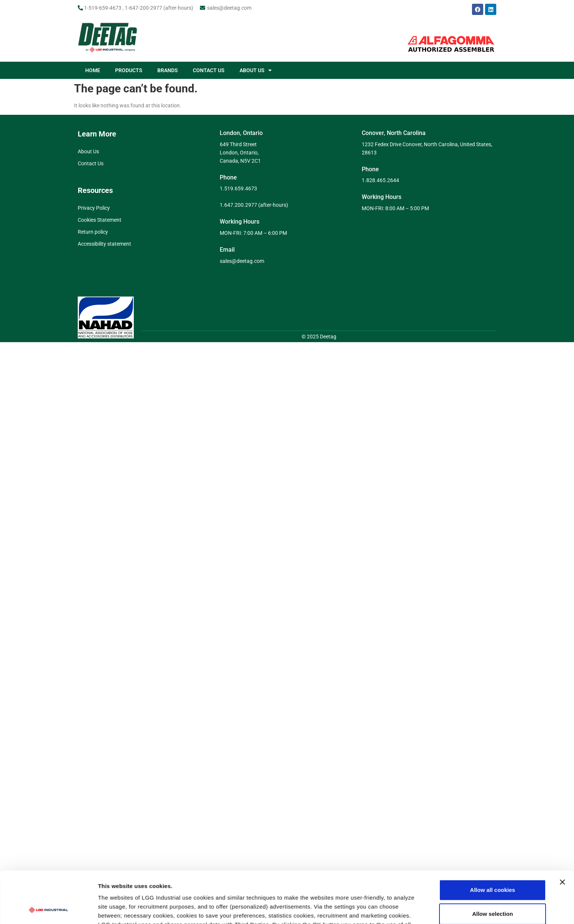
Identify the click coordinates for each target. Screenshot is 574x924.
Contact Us (91, 163)
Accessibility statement (104, 244)
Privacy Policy (94, 208)
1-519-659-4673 (103, 8)
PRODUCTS (129, 70)
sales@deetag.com (229, 8)
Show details (392, 852)
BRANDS (168, 70)
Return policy (93, 232)
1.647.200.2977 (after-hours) (254, 205)
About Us (88, 151)
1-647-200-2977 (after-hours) (159, 8)
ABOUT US (256, 70)
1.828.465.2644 (380, 180)
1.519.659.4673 (238, 188)
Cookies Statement (100, 220)
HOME (93, 70)
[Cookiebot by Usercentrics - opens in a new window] (48, 852)
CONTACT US (209, 70)
